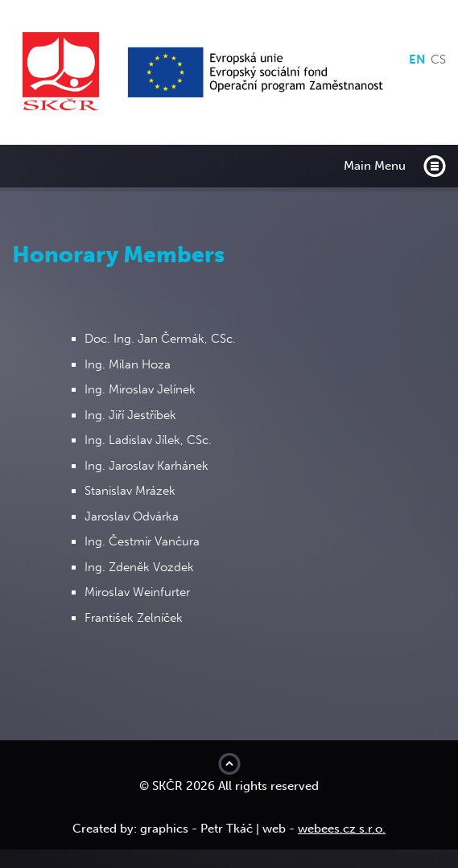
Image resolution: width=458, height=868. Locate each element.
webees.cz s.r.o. (342, 829)
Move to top (229, 764)
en (417, 60)
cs (438, 60)
